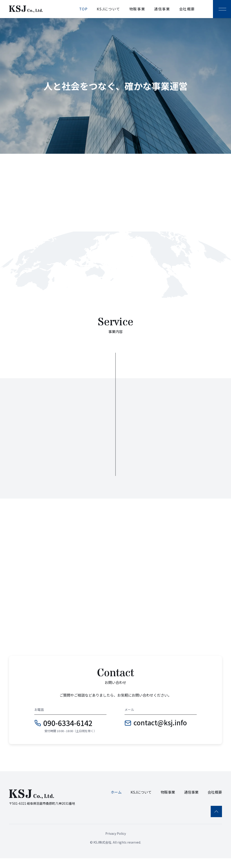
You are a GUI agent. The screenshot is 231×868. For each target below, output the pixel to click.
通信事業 (162, 9)
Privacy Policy (116, 843)
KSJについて (109, 9)
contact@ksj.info (160, 732)
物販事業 (137, 9)
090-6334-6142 (68, 732)
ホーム (116, 802)
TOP (83, 9)
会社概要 (187, 9)
